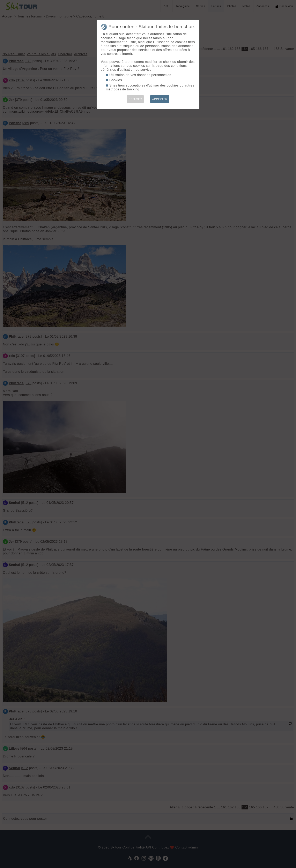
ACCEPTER (160, 99)
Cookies (116, 80)
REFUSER (135, 99)
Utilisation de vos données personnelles (140, 75)
